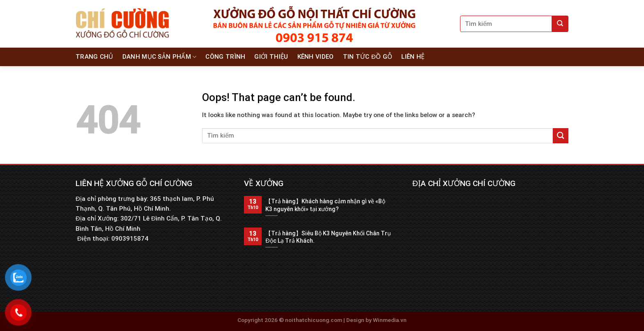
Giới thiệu (271, 57)
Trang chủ (94, 57)
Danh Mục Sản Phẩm (160, 57)
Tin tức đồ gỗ (368, 57)
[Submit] (560, 24)
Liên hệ (413, 57)
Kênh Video (316, 57)
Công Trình (225, 57)
